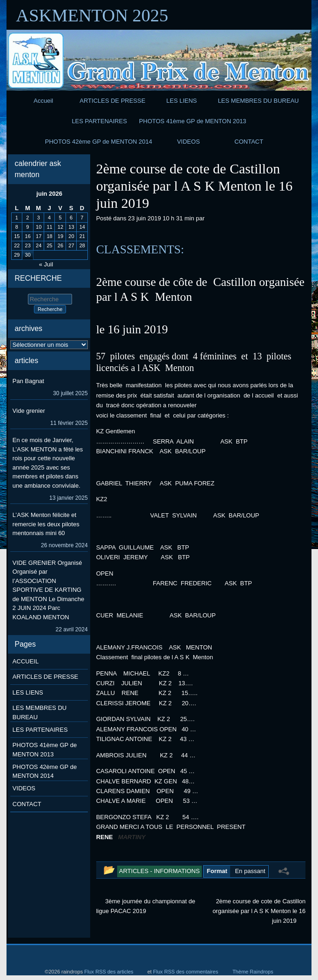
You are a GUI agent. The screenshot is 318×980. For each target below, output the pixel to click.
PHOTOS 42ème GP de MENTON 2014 (99, 142)
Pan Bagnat (28, 381)
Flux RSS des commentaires (185, 972)
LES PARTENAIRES (99, 121)
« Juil (46, 264)
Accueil (43, 101)
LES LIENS (182, 101)
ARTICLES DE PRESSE (112, 101)
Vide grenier (29, 411)
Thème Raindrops (253, 972)
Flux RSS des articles (109, 972)
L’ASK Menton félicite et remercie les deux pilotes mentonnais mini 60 (46, 524)
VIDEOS (189, 142)
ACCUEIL (26, 661)
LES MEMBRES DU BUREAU (258, 101)
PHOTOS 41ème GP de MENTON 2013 (193, 121)
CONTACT (249, 142)
